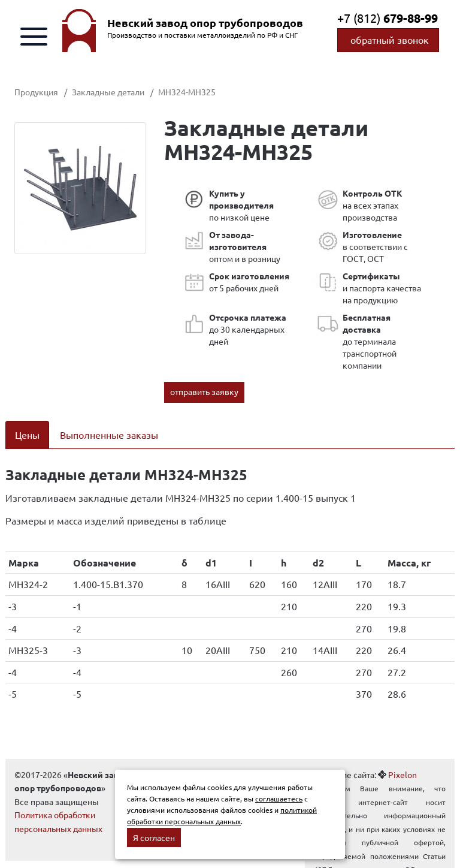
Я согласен (154, 837)
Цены (27, 435)
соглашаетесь (279, 798)
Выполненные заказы (109, 435)
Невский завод (205, 23)
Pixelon (402, 774)
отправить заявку (204, 391)
